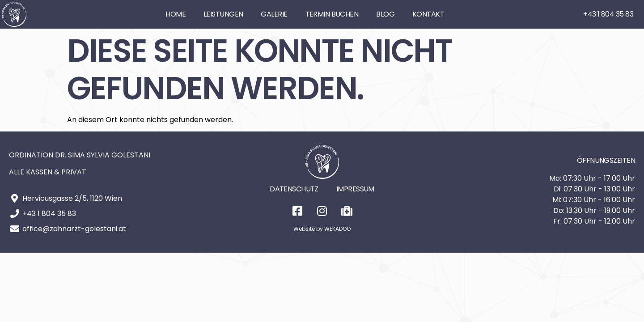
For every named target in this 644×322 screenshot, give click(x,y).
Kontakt (428, 14)
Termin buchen (332, 14)
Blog (385, 14)
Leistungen (223, 14)
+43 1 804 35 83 (608, 14)
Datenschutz (294, 189)
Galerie (274, 14)
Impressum (355, 189)
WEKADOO (337, 229)
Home (176, 14)
